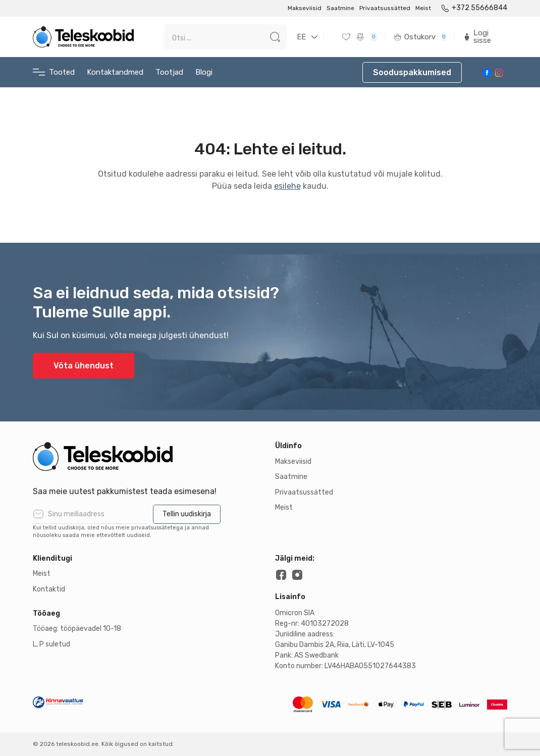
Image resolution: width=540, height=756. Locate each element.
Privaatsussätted (385, 8)
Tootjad (169, 72)
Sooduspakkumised (412, 72)
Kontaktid (49, 589)
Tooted (54, 72)
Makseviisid (305, 8)
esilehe (287, 186)
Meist (423, 8)
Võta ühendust (84, 366)
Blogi (204, 72)
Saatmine (340, 8)
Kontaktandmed (115, 72)
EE (301, 37)
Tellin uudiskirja (187, 514)
